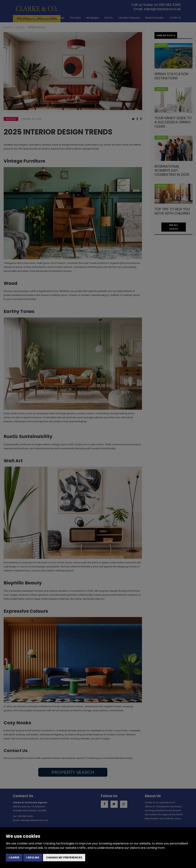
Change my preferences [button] (64, 857)
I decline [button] (33, 857)
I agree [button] (14, 857)
